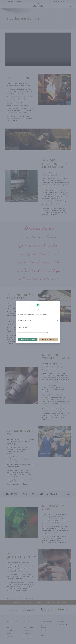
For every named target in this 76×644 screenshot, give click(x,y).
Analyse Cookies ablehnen (48, 339)
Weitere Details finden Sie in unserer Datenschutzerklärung (33, 332)
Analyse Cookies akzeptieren (28, 339)
